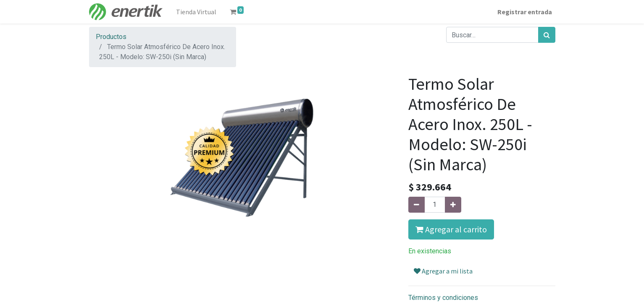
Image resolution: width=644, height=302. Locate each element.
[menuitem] (196, 12)
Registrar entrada (525, 12)
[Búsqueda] (547, 35)
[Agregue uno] (453, 205)
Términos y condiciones (443, 298)
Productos (111, 37)
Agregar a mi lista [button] (443, 271)
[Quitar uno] (417, 205)
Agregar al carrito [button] (451, 229)
